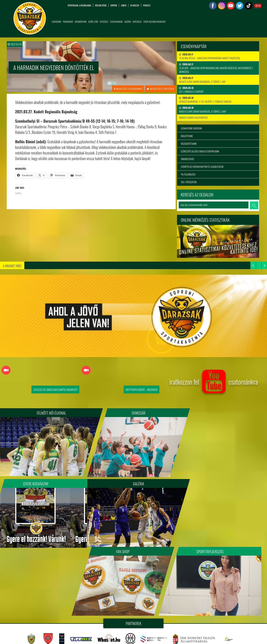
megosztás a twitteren (160, 89)
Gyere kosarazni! (217, 413)
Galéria (128, 22)
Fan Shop (133, 482)
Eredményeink (81, 22)
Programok (68, 22)
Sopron (114, 5)
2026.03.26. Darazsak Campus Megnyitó (55, 390)
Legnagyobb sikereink (191, 128)
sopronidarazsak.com (167, 605)
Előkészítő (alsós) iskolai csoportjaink (200, 151)
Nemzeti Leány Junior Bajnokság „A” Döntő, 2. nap (203, 110)
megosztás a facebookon (128, 89)
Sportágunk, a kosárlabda (79, 5)
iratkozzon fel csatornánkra (214, 383)
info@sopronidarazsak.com (31, 637)
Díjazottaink (187, 136)
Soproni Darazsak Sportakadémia (131, 605)
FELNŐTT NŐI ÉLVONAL (50, 413)
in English (135, 5)
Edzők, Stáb (93, 22)
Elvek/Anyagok (116, 22)
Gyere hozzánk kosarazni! (155, 22)
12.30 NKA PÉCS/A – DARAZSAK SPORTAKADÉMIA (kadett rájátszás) (209, 56)
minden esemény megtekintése (193, 118)
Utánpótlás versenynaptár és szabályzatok (202, 167)
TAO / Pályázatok (189, 182)
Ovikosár (133, 413)
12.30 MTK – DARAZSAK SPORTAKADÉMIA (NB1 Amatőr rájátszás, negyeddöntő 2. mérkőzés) (216, 68)
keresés (254, 205)
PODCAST (147, 5)
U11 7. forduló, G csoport (191, 90)
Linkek (124, 5)
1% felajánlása (188, 174)
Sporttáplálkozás (217, 482)
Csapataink (56, 22)
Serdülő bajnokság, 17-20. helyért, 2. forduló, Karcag (205, 100)
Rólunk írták (101, 5)
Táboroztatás (187, 159)
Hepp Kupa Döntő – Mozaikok (141, 390)
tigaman (147, 610)
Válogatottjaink (189, 144)
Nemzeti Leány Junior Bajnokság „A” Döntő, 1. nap (202, 80)
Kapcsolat (137, 22)
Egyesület (104, 22)
